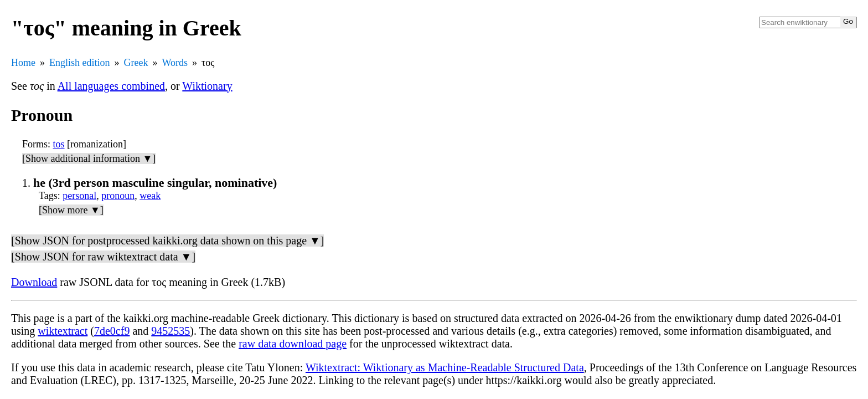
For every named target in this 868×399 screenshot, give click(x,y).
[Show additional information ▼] (89, 158)
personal (79, 196)
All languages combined (111, 86)
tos (59, 144)
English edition (80, 63)
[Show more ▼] (71, 210)
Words (175, 63)
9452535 (170, 331)
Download (34, 282)
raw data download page (293, 344)
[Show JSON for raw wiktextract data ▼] (103, 257)
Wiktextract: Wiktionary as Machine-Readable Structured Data (445, 367)
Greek (136, 63)
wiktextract (63, 331)
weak (150, 196)
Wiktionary (207, 86)
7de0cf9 (112, 331)
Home (23, 63)
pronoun (118, 196)
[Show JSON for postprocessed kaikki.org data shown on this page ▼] (167, 241)
